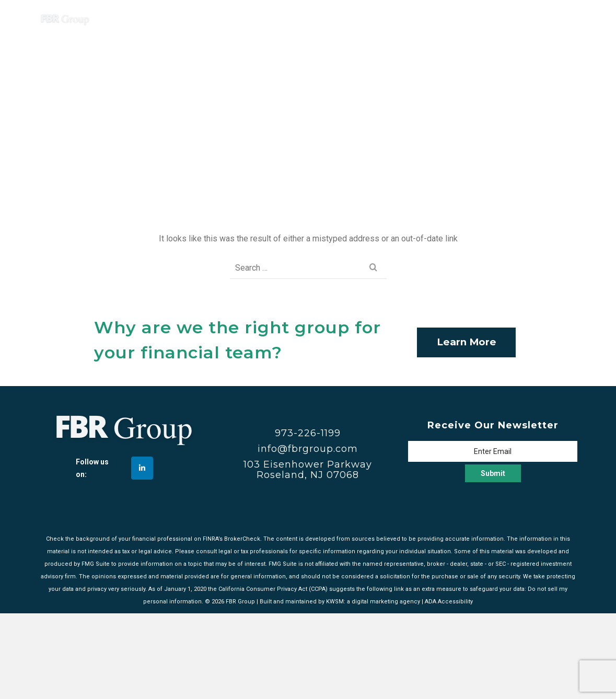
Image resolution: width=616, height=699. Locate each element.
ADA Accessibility (449, 602)
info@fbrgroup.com (308, 449)
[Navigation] (564, 18)
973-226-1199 (308, 433)
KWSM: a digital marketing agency (373, 602)
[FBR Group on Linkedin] (142, 468)
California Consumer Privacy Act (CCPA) (273, 589)
